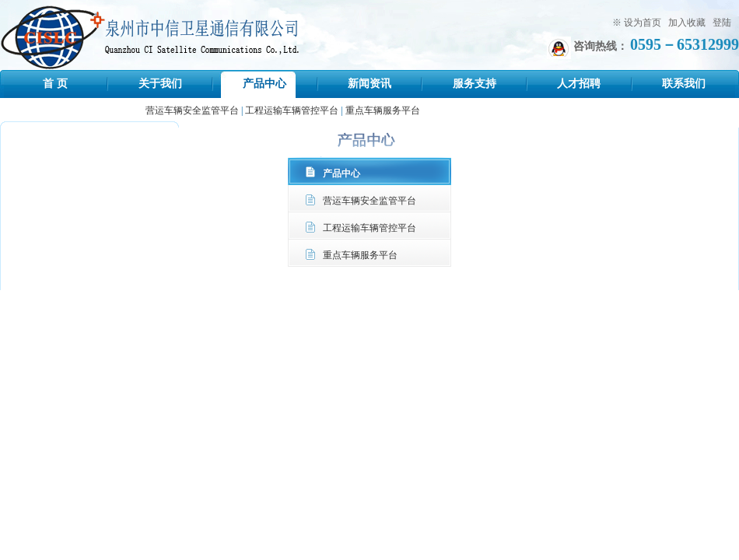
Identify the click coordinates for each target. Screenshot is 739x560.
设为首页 (643, 23)
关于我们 (160, 84)
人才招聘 (579, 84)
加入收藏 (687, 23)
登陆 (722, 23)
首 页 (55, 84)
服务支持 (475, 84)
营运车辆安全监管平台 (192, 110)
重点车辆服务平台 (383, 110)
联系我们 (684, 84)
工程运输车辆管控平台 (292, 110)
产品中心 (264, 84)
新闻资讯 (369, 84)
